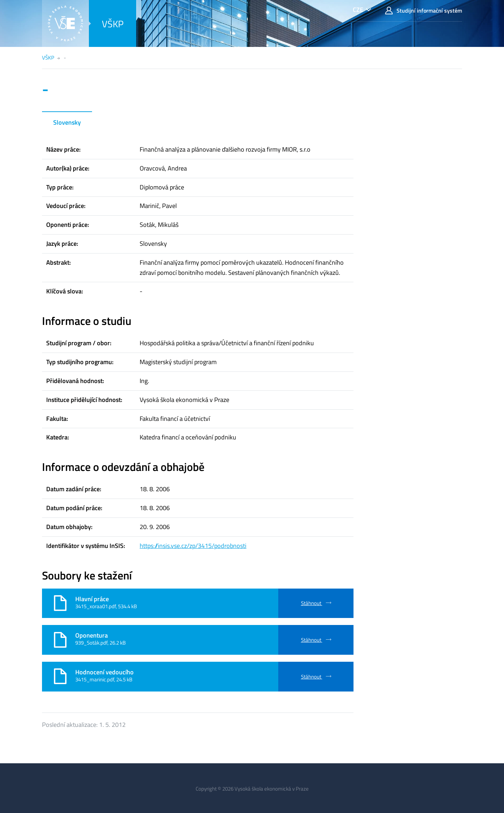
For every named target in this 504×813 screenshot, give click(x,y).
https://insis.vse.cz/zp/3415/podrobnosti (193, 546)
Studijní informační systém (423, 11)
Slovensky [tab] (67, 122)
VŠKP (113, 24)
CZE (358, 10)
